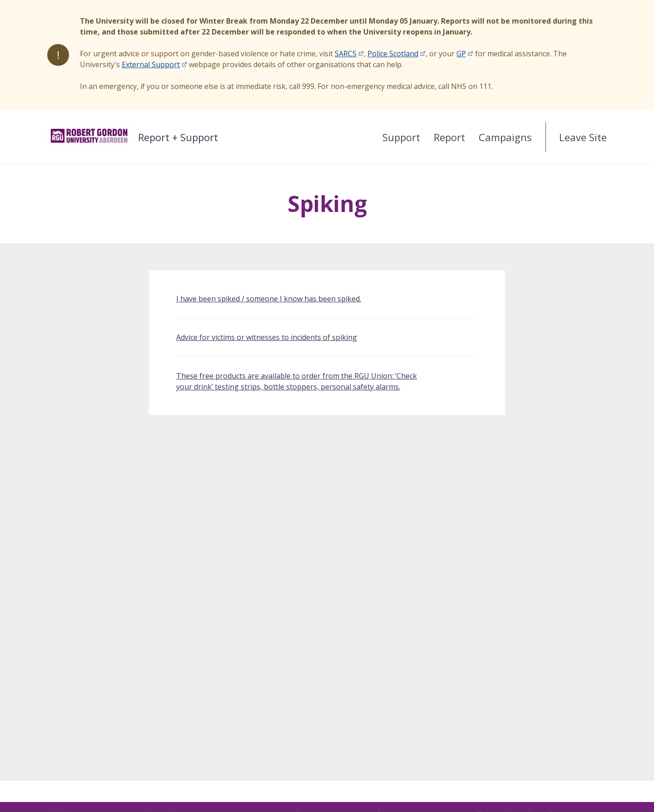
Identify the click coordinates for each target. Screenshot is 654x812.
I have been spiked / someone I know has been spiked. (269, 299)
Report (449, 137)
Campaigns (505, 137)
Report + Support (178, 137)
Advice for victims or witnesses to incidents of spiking (267, 337)
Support (401, 137)
